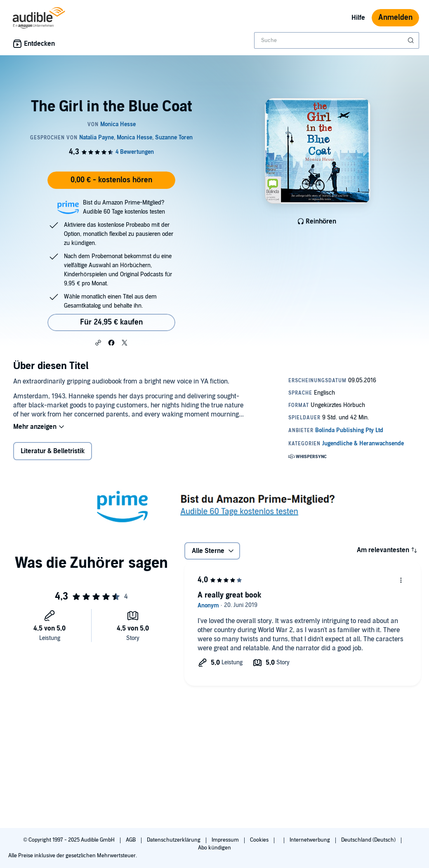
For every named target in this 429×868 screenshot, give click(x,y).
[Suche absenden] (412, 40)
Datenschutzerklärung (174, 840)
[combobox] (337, 40)
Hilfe (358, 18)
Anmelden (395, 18)
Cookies (260, 840)
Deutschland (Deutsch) (369, 840)
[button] (98, 342)
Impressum (226, 840)
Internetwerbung (310, 840)
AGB (131, 840)
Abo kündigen (214, 848)
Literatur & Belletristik (53, 451)
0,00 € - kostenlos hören (111, 180)
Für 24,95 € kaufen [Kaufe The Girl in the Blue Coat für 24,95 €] (111, 322)
